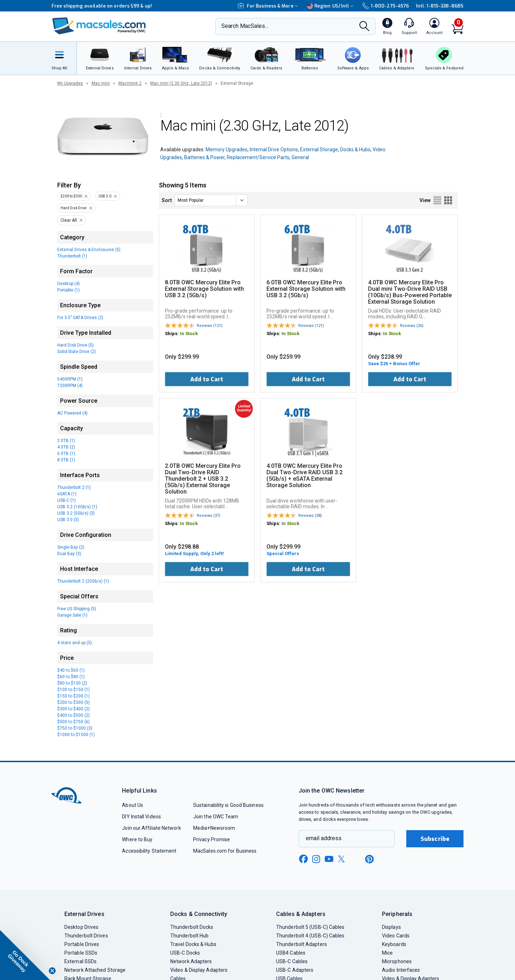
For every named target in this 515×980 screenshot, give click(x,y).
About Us (133, 805)
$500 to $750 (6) (73, 722)
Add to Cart (207, 379)
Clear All (69, 220)
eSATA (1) (67, 494)
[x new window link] (343, 859)
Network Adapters (191, 961)
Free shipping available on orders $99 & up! (102, 6)
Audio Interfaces (401, 970)
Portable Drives (82, 944)
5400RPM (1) (70, 379)
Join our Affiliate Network (151, 828)
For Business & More (269, 6)
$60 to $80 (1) (71, 677)
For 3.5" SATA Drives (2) (80, 318)
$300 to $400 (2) (73, 709)
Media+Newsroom (214, 828)
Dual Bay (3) (69, 554)
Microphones (397, 961)
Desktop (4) (68, 284)
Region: (331, 6)
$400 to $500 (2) (73, 715)
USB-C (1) (67, 500)
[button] (25, 955)
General (300, 157)
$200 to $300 (71, 196)
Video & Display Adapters (199, 970)
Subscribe (435, 839)
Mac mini (101, 83)
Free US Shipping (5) (77, 609)
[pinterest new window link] (369, 859)
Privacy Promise (212, 839)
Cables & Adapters (301, 914)
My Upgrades (70, 83)
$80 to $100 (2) (72, 683)
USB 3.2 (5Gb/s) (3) (76, 513)
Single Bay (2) (71, 547)
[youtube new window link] (329, 859)
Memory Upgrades (227, 150)
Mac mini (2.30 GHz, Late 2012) (181, 83)
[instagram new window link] (316, 859)
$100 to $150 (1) (73, 690)
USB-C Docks (185, 953)
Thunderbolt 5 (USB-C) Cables (310, 927)
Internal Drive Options (274, 150)
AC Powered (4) (72, 413)
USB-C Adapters (295, 970)
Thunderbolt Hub (189, 936)
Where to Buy (137, 839)
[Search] (364, 27)
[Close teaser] (52, 971)
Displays (391, 927)
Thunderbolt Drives (86, 936)
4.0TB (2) (66, 447)
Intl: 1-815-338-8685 (440, 6)
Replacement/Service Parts (258, 157)
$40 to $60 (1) (71, 670)
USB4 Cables (291, 953)
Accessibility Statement (149, 851)
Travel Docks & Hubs (193, 944)
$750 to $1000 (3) (75, 728)
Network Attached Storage (95, 970)
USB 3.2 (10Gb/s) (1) (77, 507)
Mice (387, 953)
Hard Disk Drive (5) (75, 345)
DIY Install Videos (141, 817)
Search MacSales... (245, 26)
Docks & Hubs (355, 150)
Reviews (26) (412, 326)
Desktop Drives (81, 927)
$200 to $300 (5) (73, 702)
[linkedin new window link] (356, 859)
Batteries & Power (204, 157)
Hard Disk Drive (73, 208)
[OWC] (99, 27)
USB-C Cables (292, 961)
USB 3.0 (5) (68, 520)
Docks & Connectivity (199, 914)
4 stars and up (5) (75, 643)
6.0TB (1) (66, 454)
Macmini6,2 (130, 83)
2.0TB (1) (66, 441)
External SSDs (80, 961)
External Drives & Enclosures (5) (89, 250)
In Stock (189, 334)
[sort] (211, 200)
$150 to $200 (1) (73, 696)
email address (324, 838)
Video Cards (396, 936)
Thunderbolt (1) (72, 256)
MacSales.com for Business (225, 851)
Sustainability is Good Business (228, 805)
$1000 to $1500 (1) (76, 735)
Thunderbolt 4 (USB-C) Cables (310, 936)
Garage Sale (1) (72, 615)
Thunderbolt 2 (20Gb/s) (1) (83, 581)
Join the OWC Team (216, 817)
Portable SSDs (81, 953)
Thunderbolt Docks (192, 927)
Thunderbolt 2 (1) (74, 487)
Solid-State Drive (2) (77, 352)
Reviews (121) (210, 326)
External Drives (84, 914)
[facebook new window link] (303, 859)
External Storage (319, 150)
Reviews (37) (209, 516)
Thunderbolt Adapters (301, 944)
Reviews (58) (310, 516)
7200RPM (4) (70, 386)
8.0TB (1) (66, 460)
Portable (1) (68, 290)
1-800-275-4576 (386, 6)
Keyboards (394, 944)
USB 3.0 (105, 196)
